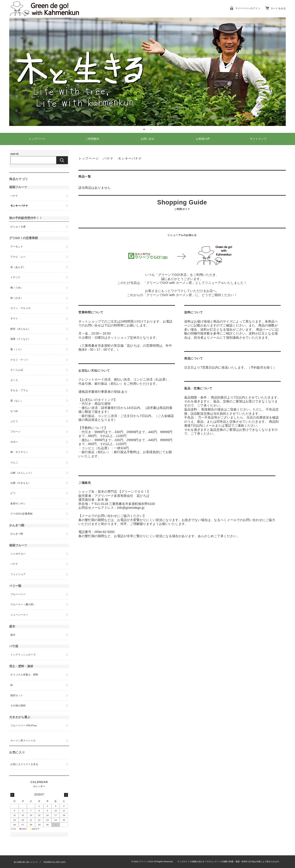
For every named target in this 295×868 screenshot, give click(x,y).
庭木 (13, 635)
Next (289, 72)
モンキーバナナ (19, 206)
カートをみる (278, 8)
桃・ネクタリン (19, 452)
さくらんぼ (17, 370)
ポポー (14, 442)
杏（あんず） (18, 267)
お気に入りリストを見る (24, 764)
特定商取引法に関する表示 (55, 862)
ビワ (13, 493)
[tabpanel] (147, 72)
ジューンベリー (19, 615)
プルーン (15, 431)
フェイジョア (18, 574)
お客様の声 (203, 139)
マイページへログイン (248, 8)
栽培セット (17, 695)
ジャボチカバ (18, 554)
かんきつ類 (17, 534)
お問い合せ (147, 139)
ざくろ (14, 380)
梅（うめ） (17, 288)
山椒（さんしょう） (22, 473)
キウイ (14, 318)
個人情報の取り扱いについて (26, 862)
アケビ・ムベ (18, 257)
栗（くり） (17, 349)
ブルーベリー (18, 594)
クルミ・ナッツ (19, 360)
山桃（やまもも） (21, 483)
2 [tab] (151, 129)
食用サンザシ (18, 504)
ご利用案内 (92, 139)
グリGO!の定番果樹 (21, 514)
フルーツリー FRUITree (24, 725)
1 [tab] (144, 129)
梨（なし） (17, 401)
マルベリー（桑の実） (23, 604)
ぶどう (14, 421)
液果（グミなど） (21, 339)
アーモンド (17, 247)
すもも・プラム (19, 390)
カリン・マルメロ (21, 308)
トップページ (37, 139)
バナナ (108, 158)
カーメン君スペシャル (23, 740)
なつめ (14, 411)
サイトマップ (258, 139)
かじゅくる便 (18, 227)
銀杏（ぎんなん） (21, 329)
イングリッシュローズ (23, 655)
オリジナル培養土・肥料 (24, 675)
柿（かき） (17, 298)
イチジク (15, 277)
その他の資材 (18, 705)
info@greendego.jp (131, 508)
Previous (6, 72)
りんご (14, 462)
